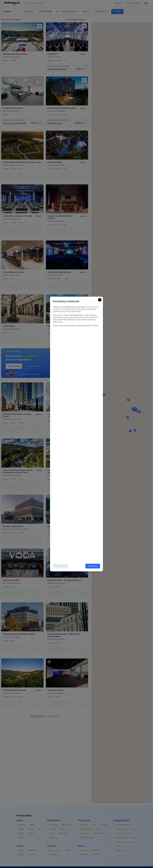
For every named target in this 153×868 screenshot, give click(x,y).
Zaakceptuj (93, 566)
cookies (95, 326)
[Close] (100, 300)
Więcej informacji (60, 566)
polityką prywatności (84, 326)
